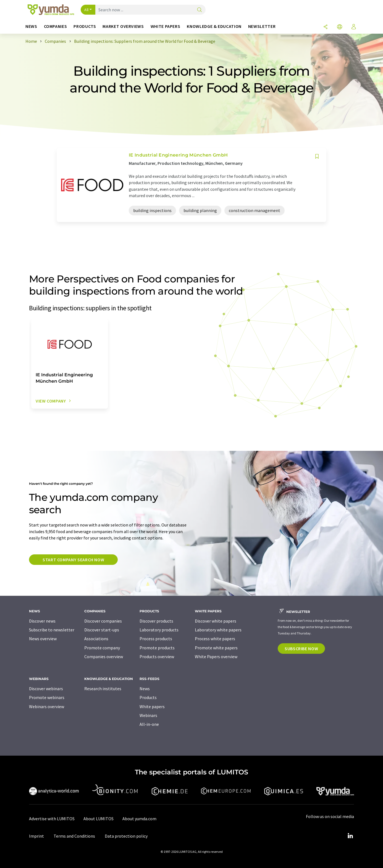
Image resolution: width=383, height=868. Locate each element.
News (145, 689)
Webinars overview (47, 706)
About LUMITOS (99, 819)
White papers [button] (166, 26)
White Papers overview (216, 657)
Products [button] (85, 26)
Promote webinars (47, 697)
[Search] (200, 10)
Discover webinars (46, 689)
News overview (43, 639)
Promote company (102, 648)
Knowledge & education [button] (214, 26)
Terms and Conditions (74, 836)
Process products (156, 639)
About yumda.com (139, 819)
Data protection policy (126, 836)
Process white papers (215, 639)
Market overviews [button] (123, 26)
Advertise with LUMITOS (52, 819)
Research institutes (103, 689)
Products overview (157, 657)
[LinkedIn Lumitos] (350, 836)
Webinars (148, 715)
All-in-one (149, 724)
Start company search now (73, 560)
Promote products (157, 648)
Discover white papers (216, 621)
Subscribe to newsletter (52, 630)
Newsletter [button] (262, 26)
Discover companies (103, 621)
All (86, 10)
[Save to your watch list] (317, 156)
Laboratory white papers (218, 630)
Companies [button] (56, 26)
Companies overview (104, 657)
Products (148, 697)
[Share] (326, 27)
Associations (96, 639)
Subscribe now (301, 649)
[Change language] (340, 27)
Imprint (36, 836)
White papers (152, 706)
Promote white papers (216, 648)
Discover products (156, 621)
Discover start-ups (102, 630)
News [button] (31, 26)
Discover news (42, 621)
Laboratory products (159, 630)
